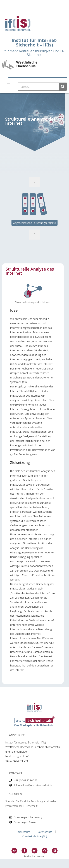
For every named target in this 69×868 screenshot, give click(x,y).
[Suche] (63, 87)
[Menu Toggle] (9, 84)
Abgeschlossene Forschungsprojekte (34, 223)
